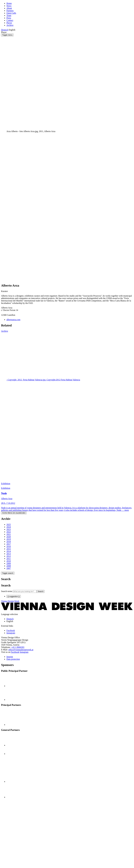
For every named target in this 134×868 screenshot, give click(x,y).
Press (9, 18)
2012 (9, 556)
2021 (9, 534)
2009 (9, 563)
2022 (9, 532)
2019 (9, 539)
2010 (9, 561)
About (9, 8)
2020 (9, 537)
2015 (9, 549)
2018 (9, 542)
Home (9, 3)
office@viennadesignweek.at (21, 650)
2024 (9, 527)
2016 (9, 546)
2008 (9, 566)
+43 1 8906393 (18, 647)
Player (9, 23)
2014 (9, 551)
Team (9, 15)
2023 (9, 529)
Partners (10, 11)
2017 (9, 544)
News (9, 6)
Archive (10, 25)
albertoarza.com (13, 320)
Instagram (24, 652)
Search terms (7, 591)
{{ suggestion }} (14, 596)
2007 (9, 568)
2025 (9, 524)
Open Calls (11, 13)
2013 (9, 554)
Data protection (13, 659)
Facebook (15, 652)
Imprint (10, 657)
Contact (10, 20)
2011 (9, 559)
